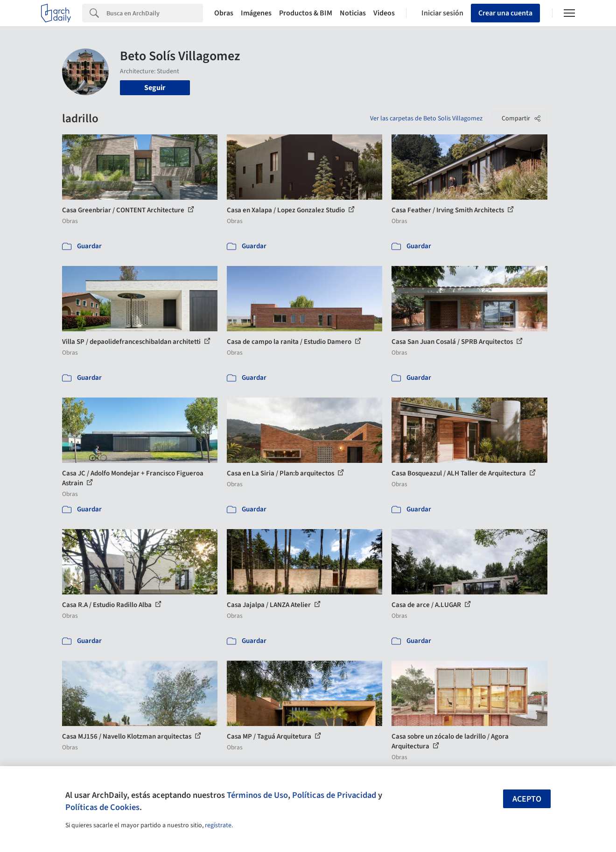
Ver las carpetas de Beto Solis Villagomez (426, 119)
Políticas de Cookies (102, 807)
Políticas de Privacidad (334, 795)
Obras (224, 13)
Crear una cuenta (505, 13)
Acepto (527, 799)
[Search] (155, 13)
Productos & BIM (306, 13)
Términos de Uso (257, 795)
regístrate (218, 825)
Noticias (353, 13)
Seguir (155, 88)
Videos (384, 13)
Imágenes (256, 13)
